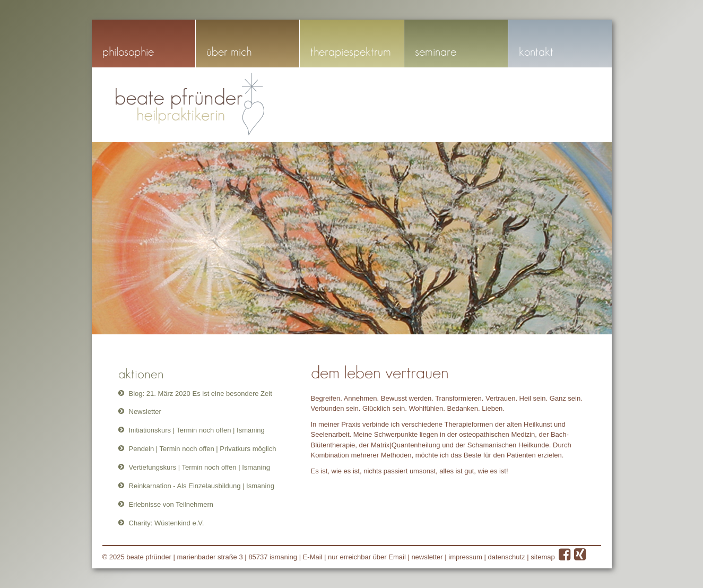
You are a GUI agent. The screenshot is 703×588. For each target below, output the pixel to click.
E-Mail (313, 557)
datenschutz (506, 557)
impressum (465, 557)
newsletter (427, 557)
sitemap (543, 557)
